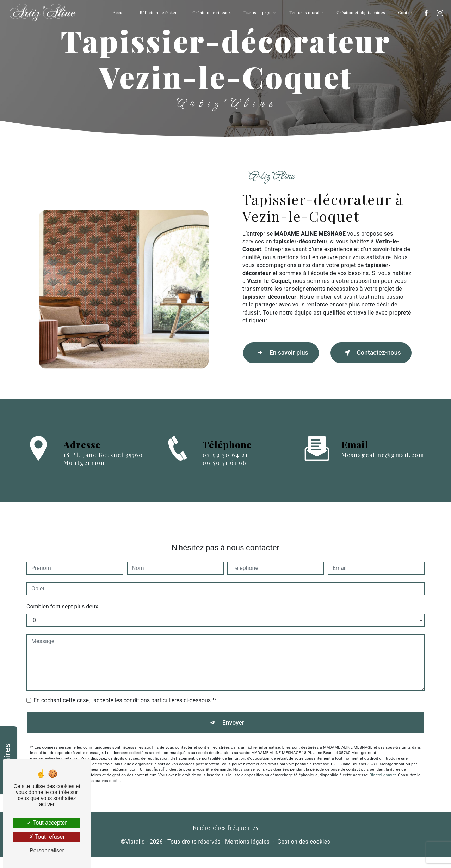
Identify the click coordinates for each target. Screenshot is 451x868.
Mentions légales (247, 852)
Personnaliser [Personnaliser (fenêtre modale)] (47, 851)
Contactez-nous (366, 357)
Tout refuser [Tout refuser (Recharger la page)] (47, 837)
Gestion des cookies (304, 852)
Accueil (118, 12)
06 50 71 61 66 (225, 486)
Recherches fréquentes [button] (225, 838)
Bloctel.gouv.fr (383, 771)
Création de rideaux (210, 12)
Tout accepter (47, 823)
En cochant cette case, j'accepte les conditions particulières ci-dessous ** (125, 694)
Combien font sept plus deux (62, 600)
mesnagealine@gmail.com (383, 448)
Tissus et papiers (259, 12)
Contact (404, 12)
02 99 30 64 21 (225, 478)
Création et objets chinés (359, 12)
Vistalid (135, 852)
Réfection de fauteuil (158, 12)
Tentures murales (305, 12)
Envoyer (234, 717)
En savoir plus (281, 357)
